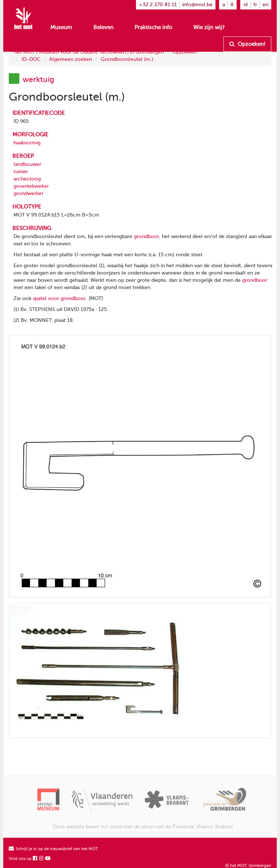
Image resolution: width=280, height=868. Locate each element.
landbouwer (27, 164)
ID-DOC (31, 59)
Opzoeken (184, 52)
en (265, 5)
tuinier (21, 172)
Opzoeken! (247, 44)
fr (255, 5)
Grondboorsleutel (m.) (127, 59)
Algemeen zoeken (71, 59)
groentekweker (31, 186)
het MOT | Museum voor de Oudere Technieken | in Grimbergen (89, 52)
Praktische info (153, 27)
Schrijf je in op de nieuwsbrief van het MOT (53, 849)
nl (246, 5)
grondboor (146, 236)
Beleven (103, 27)
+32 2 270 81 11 (158, 5)
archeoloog (27, 179)
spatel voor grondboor (59, 298)
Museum (61, 27)
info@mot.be (197, 5)
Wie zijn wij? (209, 27)
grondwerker (28, 193)
